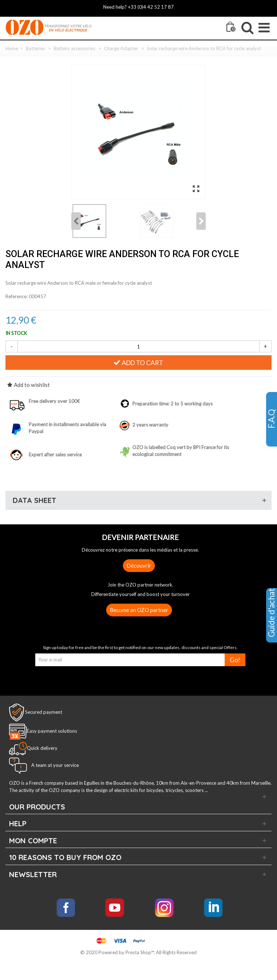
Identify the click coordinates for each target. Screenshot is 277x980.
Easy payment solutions (52, 731)
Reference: (17, 296)
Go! (235, 660)
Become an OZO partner (139, 610)
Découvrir (139, 565)
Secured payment (44, 712)
